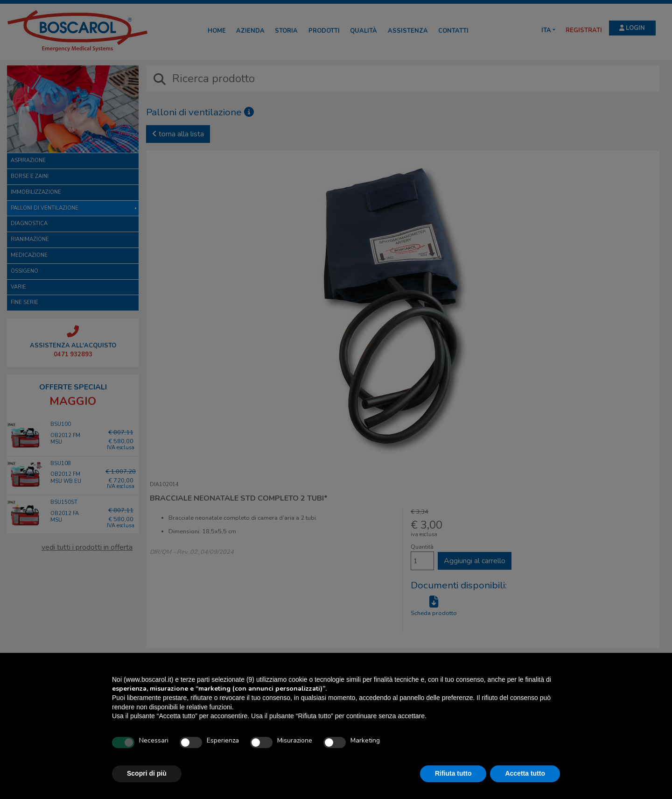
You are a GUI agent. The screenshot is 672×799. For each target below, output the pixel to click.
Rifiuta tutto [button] (453, 773)
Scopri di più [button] (147, 773)
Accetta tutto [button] (525, 773)
